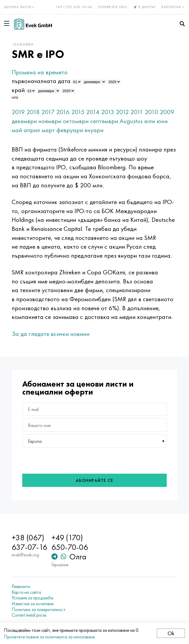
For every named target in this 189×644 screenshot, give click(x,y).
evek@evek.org (113, 7)
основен (23, 44)
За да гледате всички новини (50, 334)
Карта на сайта (26, 592)
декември (24, 121)
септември (104, 121)
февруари (70, 130)
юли (150, 121)
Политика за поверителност (39, 610)
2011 (137, 112)
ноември (50, 121)
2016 (63, 112)
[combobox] (95, 441)
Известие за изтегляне (33, 604)
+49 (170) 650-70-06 (74, 7)
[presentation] (63, 461)
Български (173, 7)
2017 (48, 112)
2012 (122, 112)
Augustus (131, 121)
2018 (33, 112)
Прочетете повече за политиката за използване (49, 637)
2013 (108, 112)
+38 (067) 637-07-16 (29, 542)
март (48, 130)
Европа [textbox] (35, 441)
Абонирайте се (95, 480)
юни (162, 121)
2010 (151, 112)
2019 (18, 112)
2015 (78, 112)
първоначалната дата (41, 81)
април (32, 130)
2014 (93, 112)
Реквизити (21, 586)
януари (94, 130)
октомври (76, 121)
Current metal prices (29, 615)
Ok (171, 633)
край (18, 90)
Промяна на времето (40, 72)
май (17, 130)
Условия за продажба (32, 598)
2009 (167, 112)
